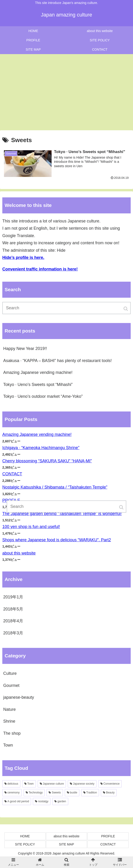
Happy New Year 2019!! (25, 349)
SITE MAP (66, 844)
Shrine (9, 721)
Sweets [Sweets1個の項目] (56, 793)
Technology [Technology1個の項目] (36, 793)
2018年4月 (13, 621)
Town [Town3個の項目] (31, 784)
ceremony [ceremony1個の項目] (14, 793)
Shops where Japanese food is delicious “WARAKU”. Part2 (57, 540)
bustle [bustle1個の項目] (74, 793)
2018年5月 (13, 609)
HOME (25, 836)
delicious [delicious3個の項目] (13, 784)
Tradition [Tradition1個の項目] (92, 793)
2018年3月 (13, 633)
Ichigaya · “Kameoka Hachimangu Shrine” (41, 448)
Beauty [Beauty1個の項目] (110, 793)
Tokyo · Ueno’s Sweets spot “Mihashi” (38, 385)
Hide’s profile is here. (23, 258)
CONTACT (12, 474)
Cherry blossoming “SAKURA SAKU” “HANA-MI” (47, 461)
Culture (10, 673)
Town (8, 745)
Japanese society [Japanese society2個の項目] (84, 784)
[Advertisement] (66, 92)
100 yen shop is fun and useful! (31, 527)
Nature (9, 709)
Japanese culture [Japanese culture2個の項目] (53, 784)
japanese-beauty (19, 697)
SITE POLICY (25, 844)
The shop (12, 733)
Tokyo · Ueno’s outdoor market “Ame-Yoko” (43, 396)
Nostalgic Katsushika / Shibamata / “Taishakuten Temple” (55, 487)
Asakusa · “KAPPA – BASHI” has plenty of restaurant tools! (57, 361)
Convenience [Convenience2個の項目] (111, 784)
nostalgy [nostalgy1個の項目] (43, 801)
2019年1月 (13, 597)
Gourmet (11, 685)
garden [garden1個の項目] (62, 801)
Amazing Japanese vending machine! (38, 372)
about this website (19, 553)
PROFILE (108, 836)
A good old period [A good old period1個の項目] (18, 801)
